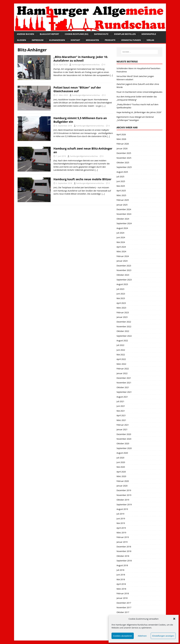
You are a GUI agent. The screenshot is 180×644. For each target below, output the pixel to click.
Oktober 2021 (123, 387)
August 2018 (122, 565)
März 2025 (121, 195)
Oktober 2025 (123, 163)
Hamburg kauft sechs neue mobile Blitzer (82, 179)
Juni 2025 (121, 181)
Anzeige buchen (25, 34)
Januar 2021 (122, 429)
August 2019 (122, 509)
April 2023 (121, 303)
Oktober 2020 (123, 443)
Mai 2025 (121, 186)
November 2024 (124, 214)
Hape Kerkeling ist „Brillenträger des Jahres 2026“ (139, 112)
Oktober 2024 (123, 219)
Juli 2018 (120, 570)
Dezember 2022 (124, 322)
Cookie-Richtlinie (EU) (77, 34)
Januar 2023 (122, 317)
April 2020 (121, 472)
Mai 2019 (121, 523)
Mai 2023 (121, 298)
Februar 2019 (123, 537)
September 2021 (124, 392)
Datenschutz (101, 34)
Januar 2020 (122, 486)
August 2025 (122, 172)
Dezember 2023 (124, 266)
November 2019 (124, 495)
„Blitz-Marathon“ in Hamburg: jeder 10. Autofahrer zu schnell (81, 59)
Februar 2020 (123, 481)
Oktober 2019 (123, 500)
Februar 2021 (123, 425)
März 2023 (121, 308)
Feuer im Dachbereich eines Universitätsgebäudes (139, 92)
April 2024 (121, 247)
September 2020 (124, 448)
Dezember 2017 (124, 603)
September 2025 (124, 167)
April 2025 (121, 191)
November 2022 (124, 326)
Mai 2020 (121, 467)
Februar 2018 (123, 593)
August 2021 (122, 397)
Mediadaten (92, 40)
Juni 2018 (121, 575)
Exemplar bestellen (125, 34)
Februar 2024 (123, 256)
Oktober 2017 (123, 612)
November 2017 (124, 607)
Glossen (22, 40)
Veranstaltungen (131, 40)
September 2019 (124, 504)
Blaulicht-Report (49, 34)
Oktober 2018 (123, 556)
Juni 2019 (121, 519)
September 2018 (124, 561)
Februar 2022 (123, 369)
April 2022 (121, 359)
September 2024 (124, 223)
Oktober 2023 (123, 275)
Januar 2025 (122, 205)
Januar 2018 (122, 598)
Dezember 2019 (124, 490)
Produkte (110, 40)
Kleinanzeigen (57, 40)
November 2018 (124, 551)
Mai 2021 (121, 411)
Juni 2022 (121, 350)
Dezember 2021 (124, 378)
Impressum (38, 40)
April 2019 (121, 528)
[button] (174, 619)
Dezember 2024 (124, 209)
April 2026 (121, 134)
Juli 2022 (120, 345)
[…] (111, 75)
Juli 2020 (120, 458)
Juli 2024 (120, 233)
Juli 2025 (120, 177)
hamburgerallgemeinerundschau (86, 65)
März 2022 (121, 364)
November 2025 (124, 158)
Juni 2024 (121, 237)
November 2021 (124, 383)
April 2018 (121, 584)
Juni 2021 (121, 406)
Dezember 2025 (124, 153)
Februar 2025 (123, 200)
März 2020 (121, 476)
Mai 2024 (121, 242)
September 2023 (124, 280)
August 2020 (122, 453)
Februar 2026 (123, 144)
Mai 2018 (121, 579)
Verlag (150, 40)
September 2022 (124, 336)
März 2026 (121, 139)
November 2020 (124, 439)
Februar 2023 (123, 312)
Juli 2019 (120, 514)
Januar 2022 (122, 373)
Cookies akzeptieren (123, 636)
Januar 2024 (122, 261)
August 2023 (122, 284)
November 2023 (124, 270)
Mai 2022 (121, 355)
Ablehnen (142, 636)
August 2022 (122, 341)
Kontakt (75, 40)
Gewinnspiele (149, 34)
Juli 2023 (120, 289)
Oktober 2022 (123, 331)
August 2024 (122, 228)
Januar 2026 (122, 148)
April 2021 (121, 415)
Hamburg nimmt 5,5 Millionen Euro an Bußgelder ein (80, 120)
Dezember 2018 (124, 547)
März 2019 (121, 533)
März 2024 (121, 251)
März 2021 (121, 420)
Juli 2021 (120, 401)
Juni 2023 (121, 294)
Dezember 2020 (124, 434)
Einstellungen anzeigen (163, 636)
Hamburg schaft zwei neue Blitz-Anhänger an (83, 150)
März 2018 (121, 589)
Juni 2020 (121, 462)
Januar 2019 (122, 542)
